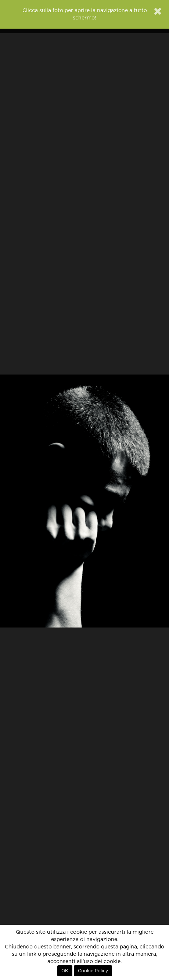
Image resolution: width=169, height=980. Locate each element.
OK (65, 971)
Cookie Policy (93, 971)
